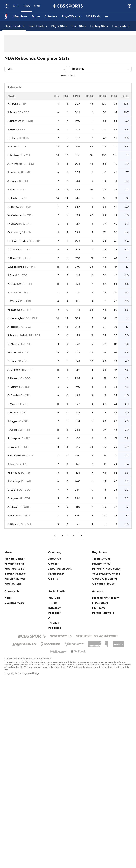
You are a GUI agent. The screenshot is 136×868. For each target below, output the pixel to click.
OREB (89, 96)
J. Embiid (13, 181)
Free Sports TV (14, 569)
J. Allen (12, 190)
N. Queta (13, 138)
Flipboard (55, 628)
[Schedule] (51, 16)
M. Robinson (15, 310)
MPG (77, 96)
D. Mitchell (14, 344)
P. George (13, 430)
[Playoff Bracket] (72, 16)
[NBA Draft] (93, 16)
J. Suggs (12, 421)
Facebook (55, 613)
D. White (13, 490)
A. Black (12, 507)
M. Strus (12, 353)
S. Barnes (13, 258)
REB (114, 96)
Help (8, 598)
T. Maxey (13, 404)
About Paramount (60, 569)
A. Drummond (16, 370)
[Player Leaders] (14, 26)
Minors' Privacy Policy (106, 569)
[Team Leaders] (38, 26)
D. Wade (12, 447)
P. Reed (12, 413)
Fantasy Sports (14, 564)
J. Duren (12, 147)
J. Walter (13, 516)
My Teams (99, 608)
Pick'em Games (15, 559)
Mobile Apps (13, 584)
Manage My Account (106, 598)
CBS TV (53, 579)
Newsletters (100, 603)
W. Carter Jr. (15, 215)
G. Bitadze (14, 396)
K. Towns (13, 104)
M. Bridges (14, 473)
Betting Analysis (15, 574)
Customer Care (15, 603)
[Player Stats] (59, 26)
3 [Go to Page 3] (74, 536)
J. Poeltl (12, 275)
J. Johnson (14, 173)
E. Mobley (13, 155)
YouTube (54, 598)
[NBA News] (20, 16)
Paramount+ (56, 574)
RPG (125, 96)
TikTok (52, 603)
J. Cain (11, 464)
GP (57, 96)
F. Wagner (13, 301)
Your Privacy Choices (106, 574)
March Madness (15, 579)
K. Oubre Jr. (14, 284)
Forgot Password (103, 613)
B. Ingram (13, 499)
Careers (53, 564)
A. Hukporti (14, 438)
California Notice (103, 584)
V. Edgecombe (16, 267)
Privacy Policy (101, 564)
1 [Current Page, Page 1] (62, 536)
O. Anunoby (14, 233)
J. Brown (13, 293)
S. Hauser (13, 378)
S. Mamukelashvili (18, 336)
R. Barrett (13, 207)
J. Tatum (12, 112)
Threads (54, 623)
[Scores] (36, 16)
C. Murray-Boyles (18, 241)
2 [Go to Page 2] (68, 536)
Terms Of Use (101, 559)
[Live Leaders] (121, 26)
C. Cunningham (16, 318)
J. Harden (13, 327)
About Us (54, 559)
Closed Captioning (104, 579)
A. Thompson (15, 164)
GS (66, 96)
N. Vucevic (14, 387)
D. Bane (12, 361)
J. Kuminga (14, 481)
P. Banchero (14, 121)
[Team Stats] (79, 26)
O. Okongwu (15, 224)
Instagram (55, 608)
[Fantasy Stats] (99, 26)
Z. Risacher (14, 524)
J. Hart (11, 130)
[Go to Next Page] (81, 536)
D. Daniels (13, 250)
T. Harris (12, 198)
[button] (107, 16)
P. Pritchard (14, 456)
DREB (102, 96)
